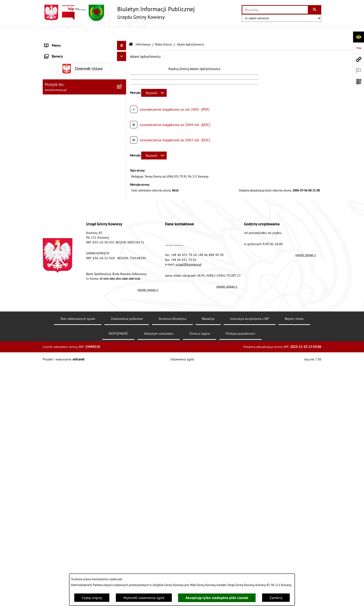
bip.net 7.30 (313, 599)
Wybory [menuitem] (50, 279)
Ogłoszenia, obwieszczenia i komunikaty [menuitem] (76, 178)
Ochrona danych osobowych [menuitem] (67, 362)
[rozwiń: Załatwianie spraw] (123, 260)
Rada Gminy (164, 32)
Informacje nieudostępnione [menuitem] (67, 297)
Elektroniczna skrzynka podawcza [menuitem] (71, 334)
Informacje (143, 32)
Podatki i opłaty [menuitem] (57, 154)
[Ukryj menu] (122, 33)
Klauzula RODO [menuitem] (57, 371)
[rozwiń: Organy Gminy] (123, 52)
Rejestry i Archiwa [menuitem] (58, 288)
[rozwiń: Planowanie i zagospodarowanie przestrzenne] (123, 164)
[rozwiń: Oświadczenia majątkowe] (123, 99)
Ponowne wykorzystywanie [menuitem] (66, 306)
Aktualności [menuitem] (54, 381)
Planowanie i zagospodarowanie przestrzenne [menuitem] (70, 166)
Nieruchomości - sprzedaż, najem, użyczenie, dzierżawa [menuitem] (79, 190)
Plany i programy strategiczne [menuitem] (68, 145)
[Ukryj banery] (122, 401)
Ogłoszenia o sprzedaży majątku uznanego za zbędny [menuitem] (81, 205)
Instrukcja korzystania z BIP (250, 558)
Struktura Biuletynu (172, 558)
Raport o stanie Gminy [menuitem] (62, 136)
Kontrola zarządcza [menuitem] (60, 108)
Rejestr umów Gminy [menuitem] (61, 227)
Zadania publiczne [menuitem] (59, 217)
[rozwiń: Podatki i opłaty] (123, 154)
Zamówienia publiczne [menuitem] (63, 89)
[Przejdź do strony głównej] (119, 13)
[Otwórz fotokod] (358, 81)
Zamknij (276, 598)
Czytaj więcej (92, 598)
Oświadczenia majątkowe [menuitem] (65, 98)
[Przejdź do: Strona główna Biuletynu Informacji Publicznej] (131, 32)
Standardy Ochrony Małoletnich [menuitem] (69, 71)
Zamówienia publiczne (127, 558)
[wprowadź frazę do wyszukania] (275, 10)
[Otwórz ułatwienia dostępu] (358, 37)
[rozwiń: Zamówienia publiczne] (123, 89)
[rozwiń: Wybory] (123, 279)
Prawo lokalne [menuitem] (56, 61)
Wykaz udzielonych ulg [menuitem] (63, 251)
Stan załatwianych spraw (78, 558)
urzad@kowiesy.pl (188, 504)
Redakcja (208, 558)
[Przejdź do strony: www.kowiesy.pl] (358, 59)
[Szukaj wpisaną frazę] (315, 10)
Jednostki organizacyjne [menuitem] (63, 117)
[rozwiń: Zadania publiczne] (123, 217)
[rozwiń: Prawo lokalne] (123, 61)
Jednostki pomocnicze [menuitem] (62, 126)
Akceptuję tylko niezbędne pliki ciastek (217, 598)
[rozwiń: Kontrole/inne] (123, 325)
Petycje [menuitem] (50, 316)
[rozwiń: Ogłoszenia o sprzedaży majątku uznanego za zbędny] (123, 203)
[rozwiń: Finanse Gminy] (123, 80)
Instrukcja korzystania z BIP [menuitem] (66, 344)
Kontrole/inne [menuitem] (56, 325)
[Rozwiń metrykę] (154, 81)
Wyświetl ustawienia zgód (144, 598)
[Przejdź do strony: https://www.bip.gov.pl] (358, 48)
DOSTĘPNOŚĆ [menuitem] (56, 353)
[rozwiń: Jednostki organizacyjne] (123, 117)
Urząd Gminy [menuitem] (55, 43)
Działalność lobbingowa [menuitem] (64, 269)
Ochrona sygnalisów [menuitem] (61, 390)
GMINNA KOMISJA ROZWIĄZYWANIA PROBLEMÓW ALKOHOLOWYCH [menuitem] (73, 239)
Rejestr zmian (294, 558)
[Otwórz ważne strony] (358, 70)
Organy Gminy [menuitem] (56, 52)
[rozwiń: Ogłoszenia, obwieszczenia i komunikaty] (123, 178)
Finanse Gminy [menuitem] (56, 80)
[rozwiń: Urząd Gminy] (123, 43)
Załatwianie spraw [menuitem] (59, 260)
